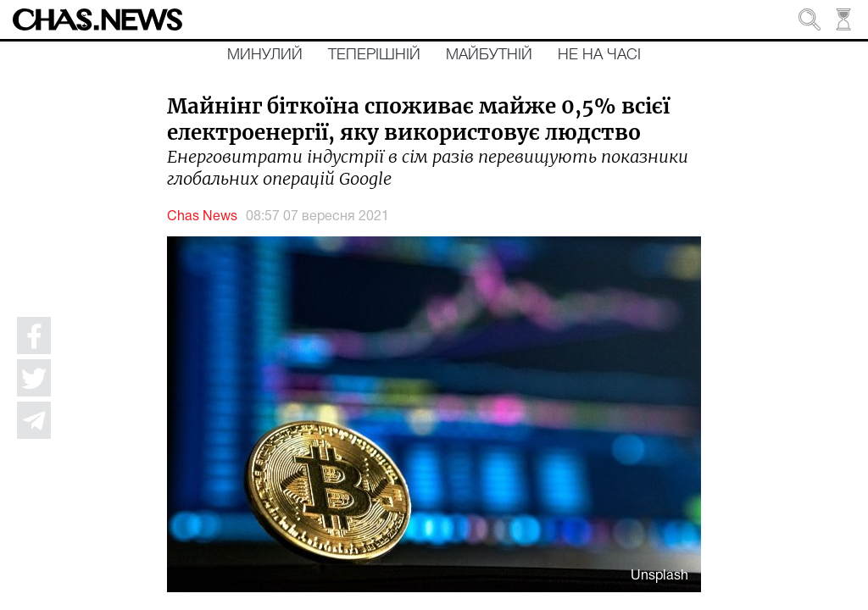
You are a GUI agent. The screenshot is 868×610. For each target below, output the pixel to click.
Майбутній (489, 55)
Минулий (265, 55)
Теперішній (374, 55)
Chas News (202, 217)
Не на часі (599, 55)
